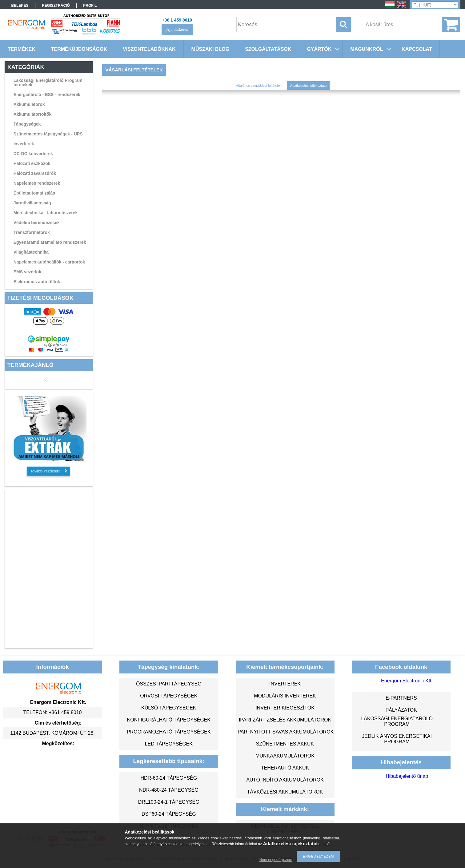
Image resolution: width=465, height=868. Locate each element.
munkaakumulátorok (285, 756)
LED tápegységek (169, 744)
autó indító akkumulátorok (285, 780)
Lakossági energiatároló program (397, 721)
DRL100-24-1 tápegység (169, 802)
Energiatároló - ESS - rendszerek (47, 94)
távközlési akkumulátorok (285, 792)
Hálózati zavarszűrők (35, 173)
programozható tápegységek (169, 732)
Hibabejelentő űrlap (407, 776)
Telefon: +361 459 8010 (53, 712)
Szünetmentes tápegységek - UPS (48, 134)
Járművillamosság (32, 203)
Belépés (20, 6)
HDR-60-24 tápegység (169, 778)
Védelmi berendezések (37, 223)
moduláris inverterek (285, 696)
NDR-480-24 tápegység (169, 790)
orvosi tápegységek (169, 696)
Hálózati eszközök (32, 163)
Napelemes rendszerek (37, 183)
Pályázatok (401, 710)
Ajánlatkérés (177, 29)
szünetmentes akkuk (285, 744)
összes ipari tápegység (169, 684)
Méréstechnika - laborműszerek (46, 213)
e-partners (401, 698)
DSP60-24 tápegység (169, 814)
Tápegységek (27, 124)
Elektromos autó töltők (37, 282)
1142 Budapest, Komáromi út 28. (52, 733)
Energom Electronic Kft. (407, 681)
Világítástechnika (31, 252)
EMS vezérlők (27, 272)
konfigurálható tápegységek (169, 720)
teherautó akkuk (285, 768)
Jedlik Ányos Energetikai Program (397, 739)
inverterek (285, 684)
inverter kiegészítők (285, 708)
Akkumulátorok (29, 104)
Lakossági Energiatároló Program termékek (48, 82)
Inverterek (24, 144)
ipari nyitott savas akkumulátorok (285, 732)
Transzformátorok (32, 232)
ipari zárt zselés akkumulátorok (285, 720)
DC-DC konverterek (33, 154)
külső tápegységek (169, 708)
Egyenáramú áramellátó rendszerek (50, 242)
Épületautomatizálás (34, 193)
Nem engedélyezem (276, 860)
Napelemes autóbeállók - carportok (49, 262)
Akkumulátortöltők (33, 114)
